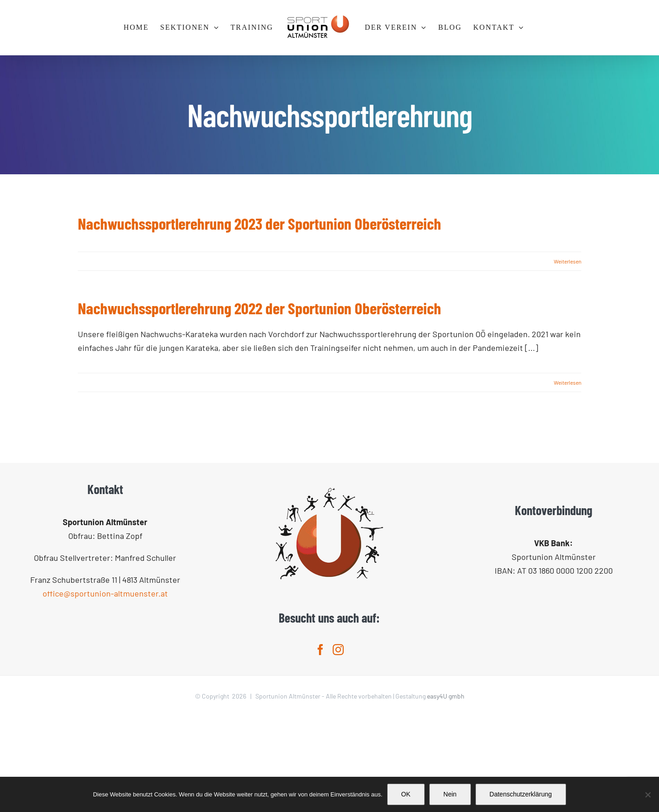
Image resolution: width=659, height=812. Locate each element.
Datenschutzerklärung (521, 794)
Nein (450, 794)
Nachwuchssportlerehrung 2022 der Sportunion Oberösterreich (259, 308)
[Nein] (648, 795)
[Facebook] (320, 745)
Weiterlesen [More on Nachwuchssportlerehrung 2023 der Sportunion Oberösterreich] (567, 261)
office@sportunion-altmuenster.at (105, 688)
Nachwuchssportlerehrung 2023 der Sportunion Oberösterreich (259, 223)
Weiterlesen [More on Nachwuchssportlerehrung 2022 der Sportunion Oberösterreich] (567, 382)
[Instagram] (338, 745)
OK (406, 794)
